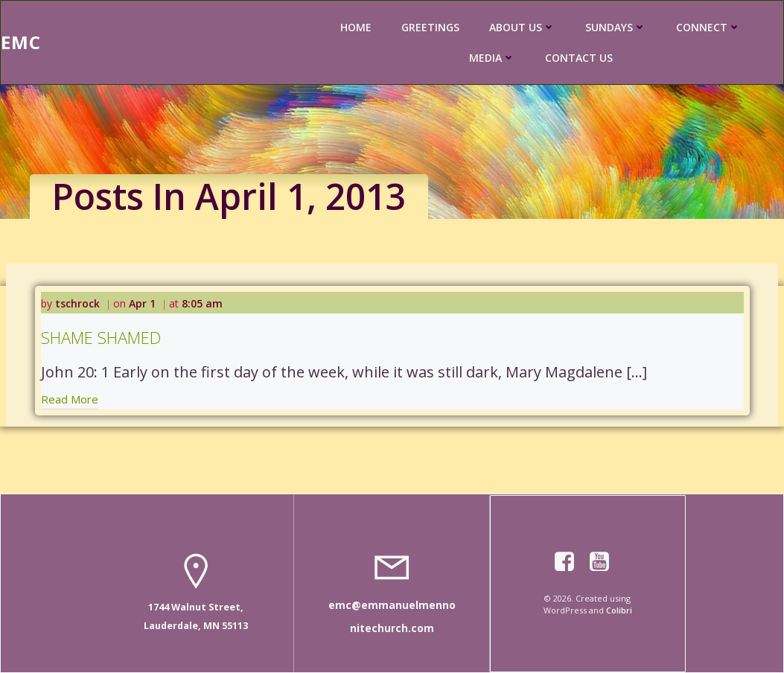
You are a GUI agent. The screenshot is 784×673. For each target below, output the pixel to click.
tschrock (77, 303)
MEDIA (492, 58)
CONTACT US (579, 58)
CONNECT (708, 27)
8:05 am (202, 303)
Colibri (619, 610)
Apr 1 (142, 303)
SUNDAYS (616, 27)
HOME (356, 27)
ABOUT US (522, 27)
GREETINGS (430, 27)
